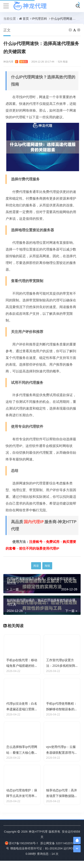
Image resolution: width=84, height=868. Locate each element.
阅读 (36, 566)
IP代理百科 (39, 18)
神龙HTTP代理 (38, 839)
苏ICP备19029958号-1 (22, 850)
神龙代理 (16, 62)
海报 (47, 566)
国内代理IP (34, 522)
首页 (26, 18)
